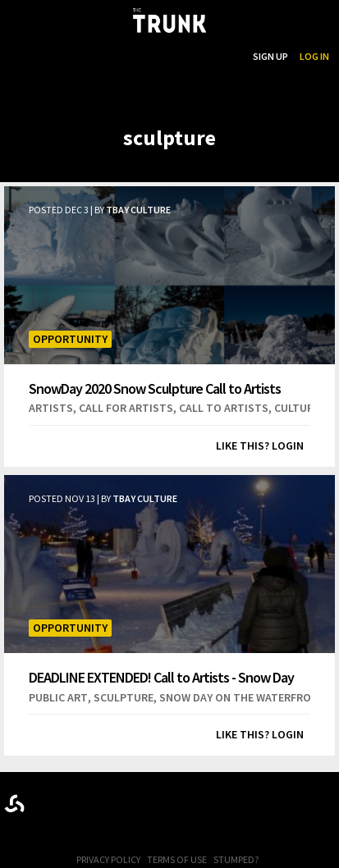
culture (297, 408)
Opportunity (70, 339)
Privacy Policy (108, 859)
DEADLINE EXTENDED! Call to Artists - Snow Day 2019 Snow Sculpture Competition (161, 677)
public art (58, 697)
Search (224, 56)
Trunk (170, 800)
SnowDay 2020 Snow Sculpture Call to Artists (155, 388)
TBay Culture (138, 210)
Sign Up (270, 56)
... (157, 56)
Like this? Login (260, 445)
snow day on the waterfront (243, 697)
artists (51, 408)
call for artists (126, 408)
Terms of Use (177, 859)
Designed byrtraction (14, 804)
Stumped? (236, 859)
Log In (314, 56)
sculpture (124, 697)
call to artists (224, 408)
